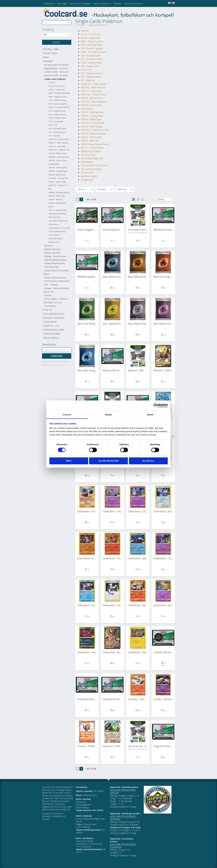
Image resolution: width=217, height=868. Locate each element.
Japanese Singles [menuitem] (89, 176)
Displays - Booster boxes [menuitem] (55, 256)
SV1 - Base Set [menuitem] (88, 80)
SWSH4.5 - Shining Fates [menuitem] (93, 123)
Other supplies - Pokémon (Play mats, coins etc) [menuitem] (55, 301)
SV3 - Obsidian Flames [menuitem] (92, 73)
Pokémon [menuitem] (48, 61)
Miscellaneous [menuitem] (51, 338)
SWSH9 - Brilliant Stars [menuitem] (92, 98)
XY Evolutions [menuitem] (87, 172)
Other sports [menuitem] (50, 322)
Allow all (148, 461)
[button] (85, 189)
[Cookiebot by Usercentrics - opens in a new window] (156, 406)
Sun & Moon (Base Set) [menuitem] (92, 158)
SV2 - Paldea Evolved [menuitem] (91, 77)
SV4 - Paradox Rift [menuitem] (90, 66)
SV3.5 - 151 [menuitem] (86, 70)
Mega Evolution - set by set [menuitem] (56, 68)
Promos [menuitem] (85, 31)
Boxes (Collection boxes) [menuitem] (55, 278)
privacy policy (60, 365)
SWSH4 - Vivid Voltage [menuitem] (92, 126)
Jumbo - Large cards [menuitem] (91, 38)
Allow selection (109, 461)
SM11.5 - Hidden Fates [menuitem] (92, 148)
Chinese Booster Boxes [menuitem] (55, 263)
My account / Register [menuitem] (80, 4)
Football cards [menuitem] (51, 49)
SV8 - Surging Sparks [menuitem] (91, 56)
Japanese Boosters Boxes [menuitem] (56, 260)
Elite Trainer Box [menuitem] (52, 267)
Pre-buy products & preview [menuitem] (57, 65)
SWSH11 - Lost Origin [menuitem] (91, 91)
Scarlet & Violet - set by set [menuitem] (56, 72)
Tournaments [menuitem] (50, 306)
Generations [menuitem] (87, 162)
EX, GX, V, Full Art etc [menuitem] (91, 34)
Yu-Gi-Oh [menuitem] (47, 310)
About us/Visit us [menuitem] (102, 4)
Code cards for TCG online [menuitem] (94, 165)
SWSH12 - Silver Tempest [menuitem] (93, 87)
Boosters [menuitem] (49, 246)
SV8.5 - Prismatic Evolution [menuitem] (94, 52)
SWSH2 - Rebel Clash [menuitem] (91, 137)
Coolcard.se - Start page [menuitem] (55, 4)
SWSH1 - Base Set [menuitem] (90, 141)
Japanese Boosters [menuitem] (53, 249)
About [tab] (150, 415)
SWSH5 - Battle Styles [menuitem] (91, 119)
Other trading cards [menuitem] (54, 330)
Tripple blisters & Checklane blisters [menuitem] (56, 272)
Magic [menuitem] (46, 57)
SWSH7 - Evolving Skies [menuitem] (92, 112)
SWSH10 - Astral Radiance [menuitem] (94, 102)
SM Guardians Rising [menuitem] (91, 169)
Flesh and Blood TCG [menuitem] (54, 314)
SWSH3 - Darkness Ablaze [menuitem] (93, 134)
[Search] (69, 22)
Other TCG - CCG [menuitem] (51, 326)
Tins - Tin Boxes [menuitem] (51, 285)
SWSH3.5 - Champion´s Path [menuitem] (95, 130)
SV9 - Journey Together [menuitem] (92, 48)
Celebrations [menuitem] (87, 109)
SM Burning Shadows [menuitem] (91, 151)
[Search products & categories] (57, 22)
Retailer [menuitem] (118, 4)
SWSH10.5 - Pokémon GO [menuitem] (93, 94)
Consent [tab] (67, 415)
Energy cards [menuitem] (87, 180)
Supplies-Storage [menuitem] (52, 334)
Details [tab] (108, 415)
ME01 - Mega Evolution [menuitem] (92, 41)
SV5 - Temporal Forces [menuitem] (92, 59)
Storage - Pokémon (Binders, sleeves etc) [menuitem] (56, 290)
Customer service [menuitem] (133, 4)
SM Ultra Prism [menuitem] (88, 155)
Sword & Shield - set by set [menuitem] (56, 75)
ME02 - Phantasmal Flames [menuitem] (60, 93)
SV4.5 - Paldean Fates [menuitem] (91, 63)
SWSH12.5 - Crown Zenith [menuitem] (93, 84)
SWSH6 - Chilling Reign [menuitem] (92, 116)
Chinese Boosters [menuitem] (52, 253)
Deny (69, 461)
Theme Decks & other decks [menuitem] (57, 281)
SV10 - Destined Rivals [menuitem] (92, 45)
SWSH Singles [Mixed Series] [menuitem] (95, 144)
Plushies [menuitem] (48, 295)
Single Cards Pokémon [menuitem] (55, 79)
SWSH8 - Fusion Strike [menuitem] (92, 105)
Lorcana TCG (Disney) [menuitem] (54, 318)
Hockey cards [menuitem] (50, 53)
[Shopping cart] (57, 42)
